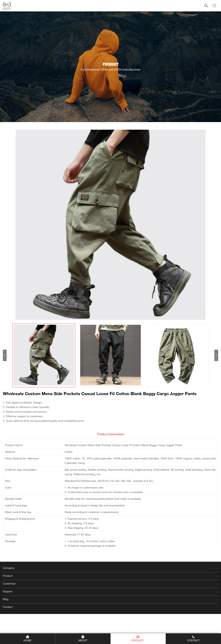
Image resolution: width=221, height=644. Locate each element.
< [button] (5, 355)
